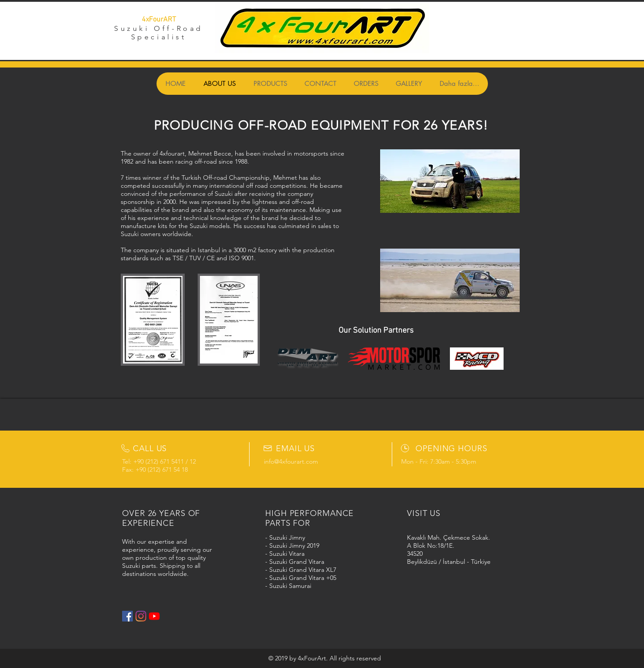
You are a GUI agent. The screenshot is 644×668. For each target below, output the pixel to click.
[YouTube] (154, 616)
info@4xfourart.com (291, 461)
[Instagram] (141, 616)
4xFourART (159, 20)
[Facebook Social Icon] (127, 616)
